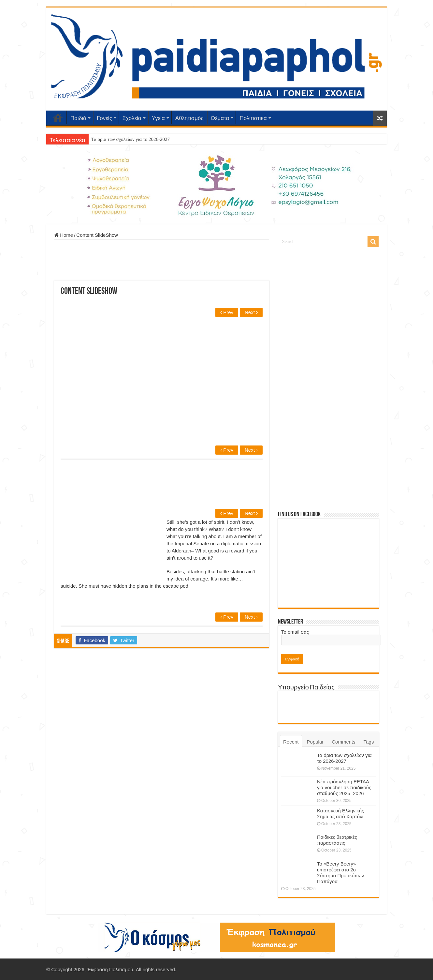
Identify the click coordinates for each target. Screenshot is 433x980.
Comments (344, 742)
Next (251, 312)
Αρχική (58, 117)
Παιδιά (78, 118)
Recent (291, 742)
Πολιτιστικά (253, 118)
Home (64, 235)
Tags (369, 742)
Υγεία (158, 118)
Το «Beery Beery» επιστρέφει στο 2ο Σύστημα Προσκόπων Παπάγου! (340, 873)
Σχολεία (132, 118)
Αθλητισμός (189, 118)
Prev (227, 312)
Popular (315, 742)
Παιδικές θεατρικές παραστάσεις (337, 840)
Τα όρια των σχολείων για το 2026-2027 (130, 139)
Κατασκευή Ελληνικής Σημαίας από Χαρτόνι (340, 814)
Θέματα (220, 118)
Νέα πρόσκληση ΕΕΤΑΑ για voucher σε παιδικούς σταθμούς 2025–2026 (344, 787)
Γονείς (104, 118)
